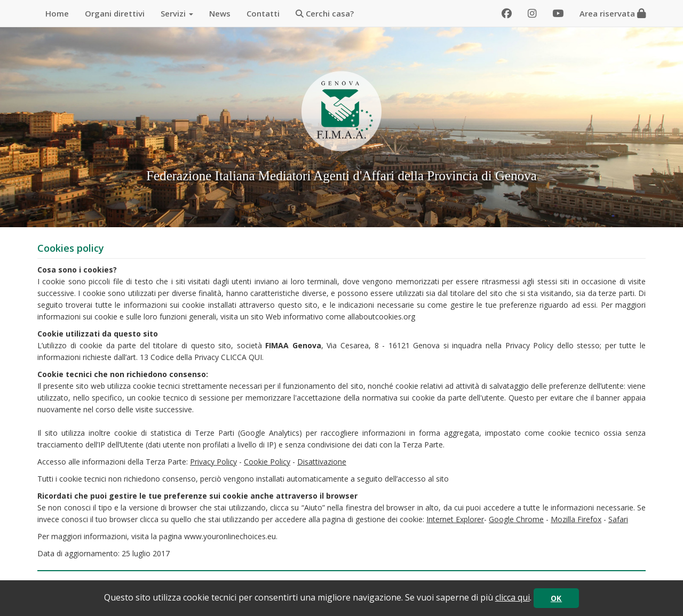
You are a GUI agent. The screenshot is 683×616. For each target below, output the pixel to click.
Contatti (263, 13)
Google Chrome (516, 519)
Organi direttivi (115, 13)
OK (556, 598)
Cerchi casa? (325, 13)
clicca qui (513, 597)
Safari (618, 519)
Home (57, 13)
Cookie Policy (267, 462)
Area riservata (613, 13)
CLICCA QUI (241, 357)
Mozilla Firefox (576, 519)
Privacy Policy (213, 462)
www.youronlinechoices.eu (230, 536)
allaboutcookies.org (381, 317)
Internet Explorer (455, 519)
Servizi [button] (177, 13)
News (220, 13)
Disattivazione (322, 462)
